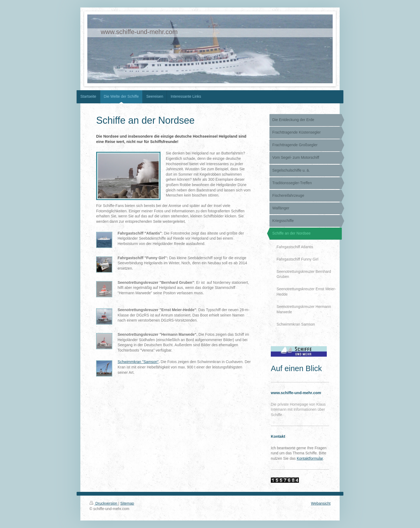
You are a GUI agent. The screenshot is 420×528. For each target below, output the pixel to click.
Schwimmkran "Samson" (138, 362)
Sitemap (127, 503)
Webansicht (321, 503)
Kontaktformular (310, 458)
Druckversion (104, 503)
